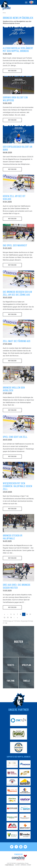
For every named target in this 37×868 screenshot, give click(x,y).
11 (30, 614)
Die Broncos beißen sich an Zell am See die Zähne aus (17, 293)
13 (8, 618)
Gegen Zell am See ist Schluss (14, 198)
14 (11, 618)
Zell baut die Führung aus (17, 341)
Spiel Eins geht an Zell (15, 437)
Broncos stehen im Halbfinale (13, 537)
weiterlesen (12, 71)
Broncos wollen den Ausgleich (14, 389)
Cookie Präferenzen (10, 865)
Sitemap (29, 865)
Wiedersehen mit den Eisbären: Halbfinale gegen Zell (17, 486)
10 (27, 614)
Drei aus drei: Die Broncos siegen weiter (17, 586)
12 (4, 618)
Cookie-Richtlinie (21, 863)
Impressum (23, 865)
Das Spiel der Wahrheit (15, 245)
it (35, 2)
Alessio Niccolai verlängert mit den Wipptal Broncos (18, 50)
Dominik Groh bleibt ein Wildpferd (15, 99)
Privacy (27, 863)
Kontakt (18, 865)
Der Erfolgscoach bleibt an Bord (18, 148)
